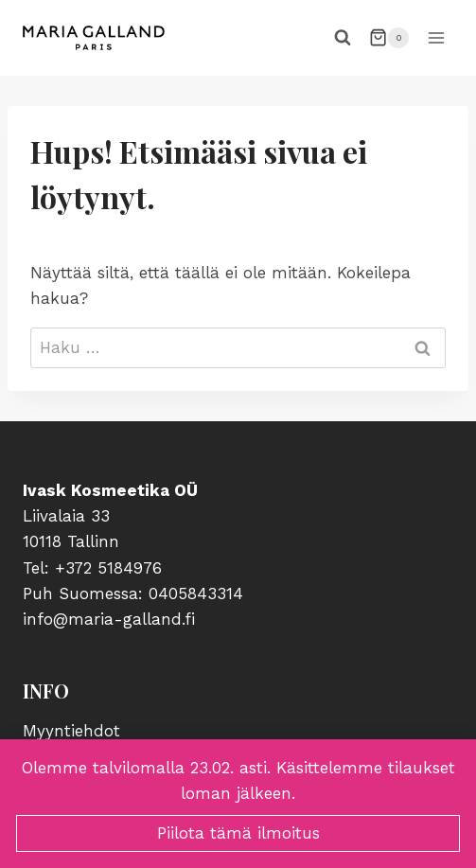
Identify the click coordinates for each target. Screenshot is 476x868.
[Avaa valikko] (436, 37)
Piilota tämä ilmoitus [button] (238, 833)
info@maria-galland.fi (109, 619)
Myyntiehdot (71, 731)
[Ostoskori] (389, 38)
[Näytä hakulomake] (343, 38)
